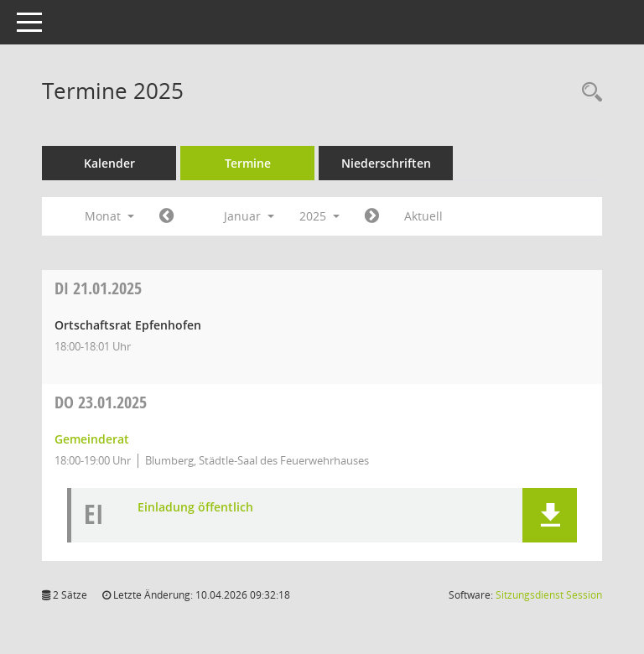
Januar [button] (249, 216)
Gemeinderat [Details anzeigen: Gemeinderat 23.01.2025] (92, 439)
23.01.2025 (101, 402)
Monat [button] (109, 216)
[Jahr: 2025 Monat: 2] (372, 216)
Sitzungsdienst (549, 595)
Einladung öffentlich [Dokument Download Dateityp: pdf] (195, 508)
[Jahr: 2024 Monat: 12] (166, 216)
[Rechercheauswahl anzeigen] (588, 93)
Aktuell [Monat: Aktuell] (423, 216)
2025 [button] (319, 216)
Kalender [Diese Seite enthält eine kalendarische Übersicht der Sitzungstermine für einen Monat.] (109, 163)
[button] (550, 515)
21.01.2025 (98, 288)
